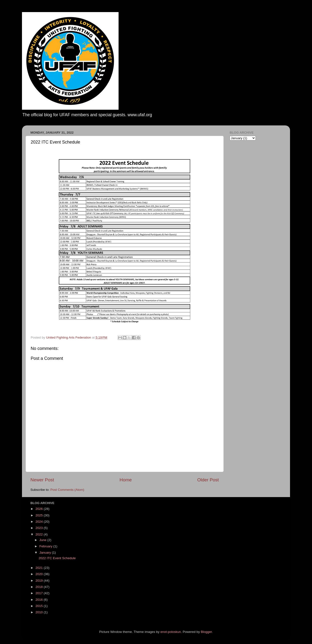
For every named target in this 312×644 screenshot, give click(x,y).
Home (126, 480)
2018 (40, 587)
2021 (40, 568)
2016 (40, 600)
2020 (40, 574)
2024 (40, 522)
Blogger (206, 632)
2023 (40, 528)
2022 (40, 534)
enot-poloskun (171, 632)
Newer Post (42, 480)
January (46, 553)
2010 (40, 612)
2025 (40, 515)
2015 (40, 606)
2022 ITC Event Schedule (57, 558)
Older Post (208, 480)
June (43, 540)
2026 (40, 509)
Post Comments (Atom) (67, 490)
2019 (40, 581)
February (46, 546)
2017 (40, 593)
